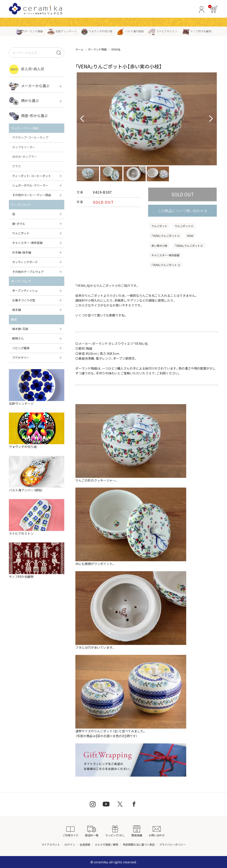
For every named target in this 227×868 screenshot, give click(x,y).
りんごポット (159, 226)
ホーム (79, 49)
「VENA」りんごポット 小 (166, 265)
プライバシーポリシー (172, 844)
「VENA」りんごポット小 (165, 236)
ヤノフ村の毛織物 (197, 31)
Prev (82, 119)
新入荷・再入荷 (26, 69)
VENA (190, 236)
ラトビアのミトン (163, 31)
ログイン (70, 844)
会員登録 (85, 844)
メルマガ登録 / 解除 (107, 844)
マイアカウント (51, 844)
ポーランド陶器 (29, 31)
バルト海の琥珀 (130, 31)
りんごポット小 (184, 226)
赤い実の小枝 (159, 246)
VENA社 (116, 49)
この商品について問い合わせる (182, 211)
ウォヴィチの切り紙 (97, 31)
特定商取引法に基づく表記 (139, 844)
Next (211, 119)
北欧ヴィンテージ (62, 31)
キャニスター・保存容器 (165, 255)
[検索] (59, 53)
